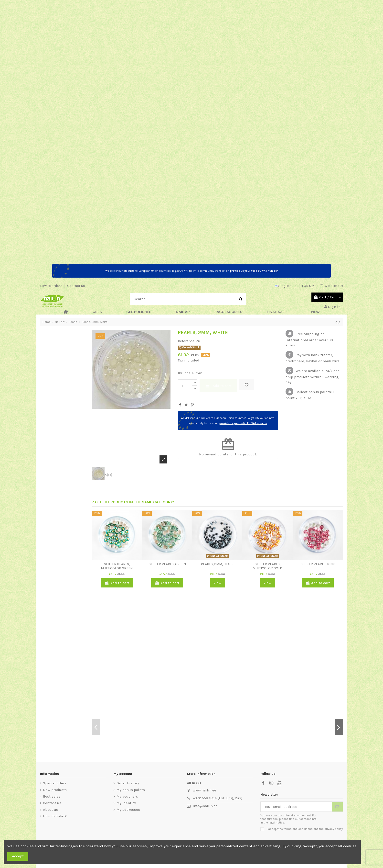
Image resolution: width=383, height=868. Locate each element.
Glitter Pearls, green (167, 564)
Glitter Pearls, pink (318, 564)
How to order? (51, 286)
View (217, 583)
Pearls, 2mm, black (217, 564)
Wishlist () (331, 286)
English (286, 286)
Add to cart (218, 386)
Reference (186, 341)
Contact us (76, 286)
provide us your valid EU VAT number (254, 271)
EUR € (308, 286)
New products (55, 790)
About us (51, 810)
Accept (18, 856)
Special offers (55, 783)
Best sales (52, 796)
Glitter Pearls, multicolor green (117, 566)
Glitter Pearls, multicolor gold (267, 566)
